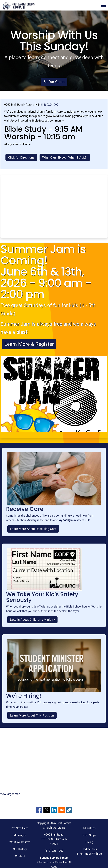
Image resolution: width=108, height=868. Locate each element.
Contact (20, 856)
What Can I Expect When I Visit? (65, 157)
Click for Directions (21, 157)
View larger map (10, 794)
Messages (20, 835)
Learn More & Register (29, 344)
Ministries (89, 828)
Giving (89, 842)
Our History (20, 849)
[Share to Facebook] (39, 810)
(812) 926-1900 (49, 105)
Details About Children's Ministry (32, 620)
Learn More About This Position (32, 715)
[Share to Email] (62, 810)
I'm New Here (20, 828)
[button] (69, 810)
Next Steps (89, 835)
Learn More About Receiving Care (33, 529)
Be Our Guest (54, 82)
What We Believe (20, 842)
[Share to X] (47, 810)
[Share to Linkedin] (54, 810)
